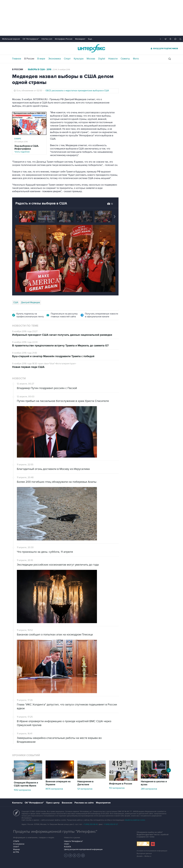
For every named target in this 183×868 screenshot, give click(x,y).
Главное (17, 59)
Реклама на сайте (84, 803)
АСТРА (16, 852)
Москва (91, 59)
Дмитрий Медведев (30, 302)
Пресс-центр (53, 803)
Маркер (16, 849)
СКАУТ (16, 847)
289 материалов (149, 789)
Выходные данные (144, 853)
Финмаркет (80, 39)
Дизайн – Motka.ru (144, 856)
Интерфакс (91, 48)
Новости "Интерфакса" (73, 841)
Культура (79, 59)
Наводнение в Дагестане (85, 783)
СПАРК (16, 841)
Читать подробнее (29, 149)
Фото (136, 59)
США (16, 302)
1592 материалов (22, 790)
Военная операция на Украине (58, 783)
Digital (102, 59)
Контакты (17, 803)
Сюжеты (125, 59)
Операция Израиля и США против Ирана (26, 784)
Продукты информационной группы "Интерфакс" (55, 832)
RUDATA (68, 847)
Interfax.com (47, 39)
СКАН (67, 844)
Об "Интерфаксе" (31, 39)
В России (29, 59)
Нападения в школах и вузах (154, 783)
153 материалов (117, 788)
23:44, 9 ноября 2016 (61, 70)
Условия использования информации (152, 851)
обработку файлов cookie (135, 820)
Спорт (67, 59)
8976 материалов (54, 789)
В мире (41, 59)
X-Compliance (19, 844)
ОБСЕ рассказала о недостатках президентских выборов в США (77, 91)
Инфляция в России (121, 784)
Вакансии (67, 803)
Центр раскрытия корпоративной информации (83, 849)
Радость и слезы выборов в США (41, 203)
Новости (113, 59)
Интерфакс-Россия (64, 39)
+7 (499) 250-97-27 (111, 824)
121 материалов (85, 789)
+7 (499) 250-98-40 (90, 824)
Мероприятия (103, 803)
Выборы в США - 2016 (40, 69)
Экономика (55, 59)
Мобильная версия (11, 39)
